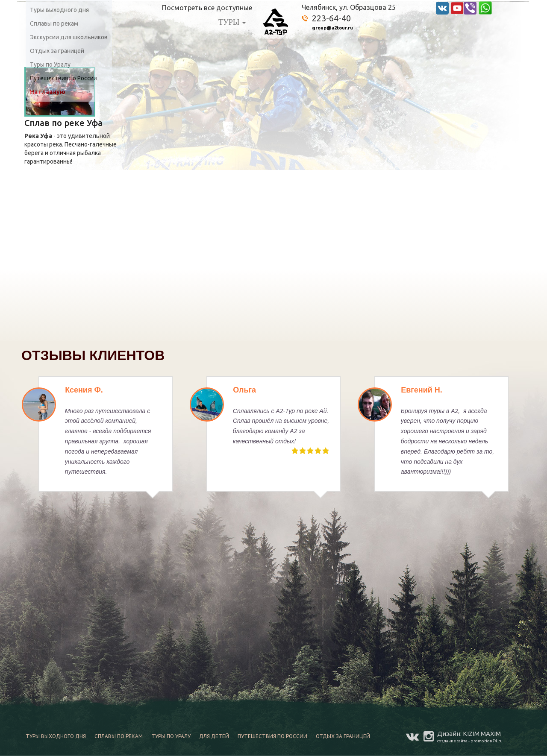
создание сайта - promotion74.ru (470, 741)
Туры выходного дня (59, 10)
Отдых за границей (57, 51)
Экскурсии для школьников (69, 37)
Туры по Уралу (50, 64)
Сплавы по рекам (54, 23)
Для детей (214, 736)
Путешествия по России (63, 78)
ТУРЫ (232, 22)
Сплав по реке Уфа (63, 123)
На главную (48, 92)
